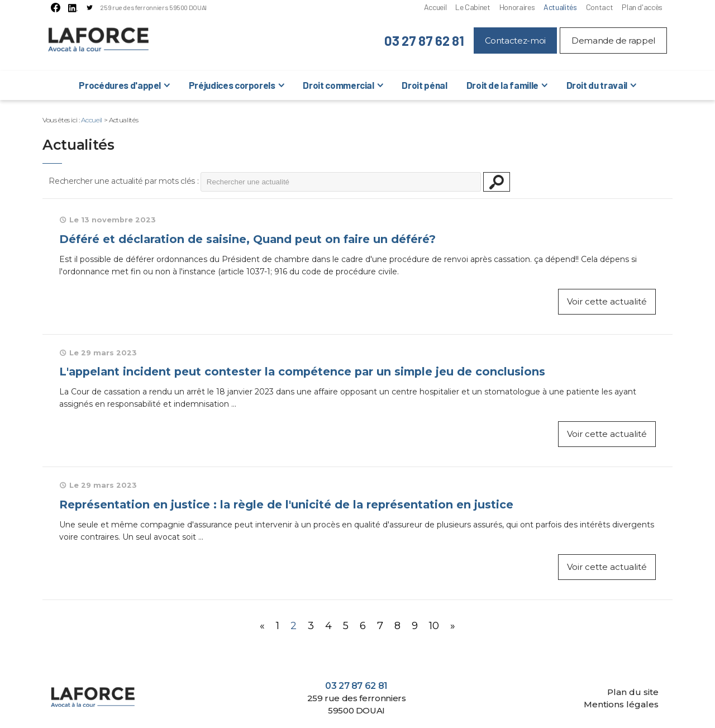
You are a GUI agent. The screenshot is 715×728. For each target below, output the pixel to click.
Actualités (560, 7)
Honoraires (517, 7)
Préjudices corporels (232, 85)
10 (434, 626)
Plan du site (633, 692)
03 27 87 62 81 (424, 41)
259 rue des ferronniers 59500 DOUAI (153, 7)
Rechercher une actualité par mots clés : (123, 181)
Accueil (435, 7)
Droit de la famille (502, 85)
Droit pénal (424, 85)
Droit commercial (338, 85)
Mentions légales (621, 704)
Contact (600, 7)
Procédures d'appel (120, 85)
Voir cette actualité (607, 301)
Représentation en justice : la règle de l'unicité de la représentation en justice (286, 505)
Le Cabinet (473, 7)
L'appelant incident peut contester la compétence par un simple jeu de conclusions (302, 372)
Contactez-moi (515, 41)
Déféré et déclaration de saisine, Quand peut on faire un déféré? (247, 239)
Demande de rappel (613, 41)
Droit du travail (597, 85)
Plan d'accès (642, 7)
